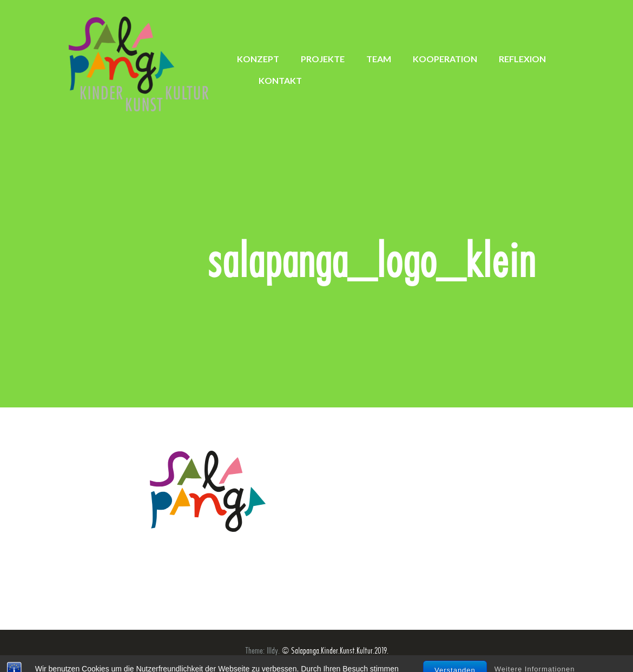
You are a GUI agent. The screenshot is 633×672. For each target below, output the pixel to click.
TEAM (379, 59)
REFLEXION (522, 59)
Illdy (272, 651)
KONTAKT (280, 80)
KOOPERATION (445, 59)
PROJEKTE (323, 59)
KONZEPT (258, 59)
